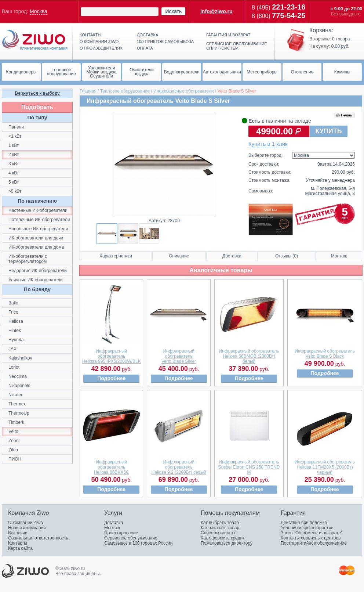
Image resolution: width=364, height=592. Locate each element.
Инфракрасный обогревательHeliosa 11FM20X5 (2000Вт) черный (325, 467)
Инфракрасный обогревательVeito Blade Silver (179, 356)
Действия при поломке (304, 523)
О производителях (101, 48)
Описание (179, 256)
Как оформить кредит (223, 538)
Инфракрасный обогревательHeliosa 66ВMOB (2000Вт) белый (249, 356)
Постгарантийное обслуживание (314, 543)
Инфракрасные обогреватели (183, 91)
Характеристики (116, 256)
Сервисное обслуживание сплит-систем (237, 46)
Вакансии (18, 533)
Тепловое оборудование (125, 91)
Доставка (148, 35)
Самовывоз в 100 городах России (139, 543)
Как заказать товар (220, 528)
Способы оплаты (218, 533)
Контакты (90, 35)
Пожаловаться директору (227, 543)
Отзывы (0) (287, 256)
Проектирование (121, 533)
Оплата (145, 48)
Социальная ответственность (38, 538)
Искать (173, 11)
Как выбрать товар (220, 523)
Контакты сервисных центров (311, 538)
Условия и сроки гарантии (307, 528)
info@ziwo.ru (216, 11)
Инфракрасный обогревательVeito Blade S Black (325, 354)
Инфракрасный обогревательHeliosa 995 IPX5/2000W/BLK (112, 356)
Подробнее (111, 378)
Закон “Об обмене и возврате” (312, 533)
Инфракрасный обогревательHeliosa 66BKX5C (112, 467)
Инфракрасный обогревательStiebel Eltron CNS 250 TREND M (249, 467)
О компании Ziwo (26, 523)
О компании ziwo (99, 41)
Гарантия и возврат (228, 35)
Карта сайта (20, 548)
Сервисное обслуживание (131, 538)
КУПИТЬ (328, 131)
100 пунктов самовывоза (165, 41)
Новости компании (27, 528)
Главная (88, 91)
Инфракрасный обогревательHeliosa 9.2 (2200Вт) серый (179, 467)
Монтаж (339, 256)
